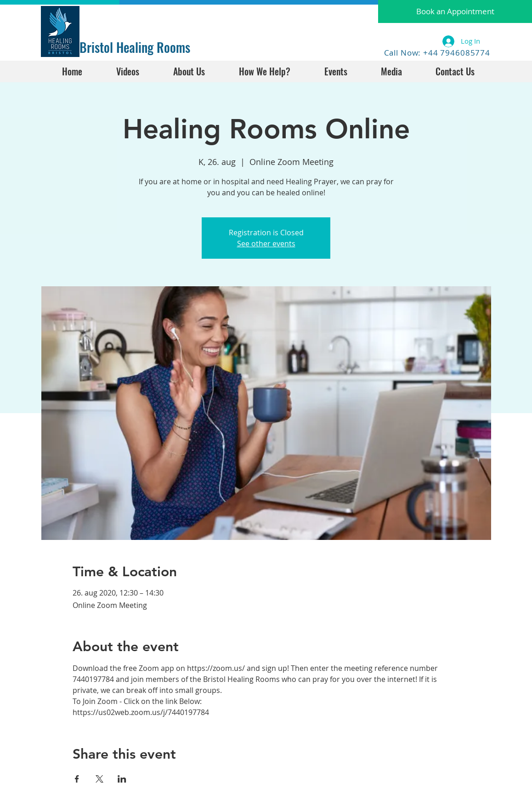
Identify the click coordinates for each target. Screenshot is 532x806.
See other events (266, 244)
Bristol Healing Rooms (135, 47)
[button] (455, 11)
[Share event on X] (99, 779)
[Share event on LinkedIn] (122, 779)
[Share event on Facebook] (77, 779)
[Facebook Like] (108, 17)
